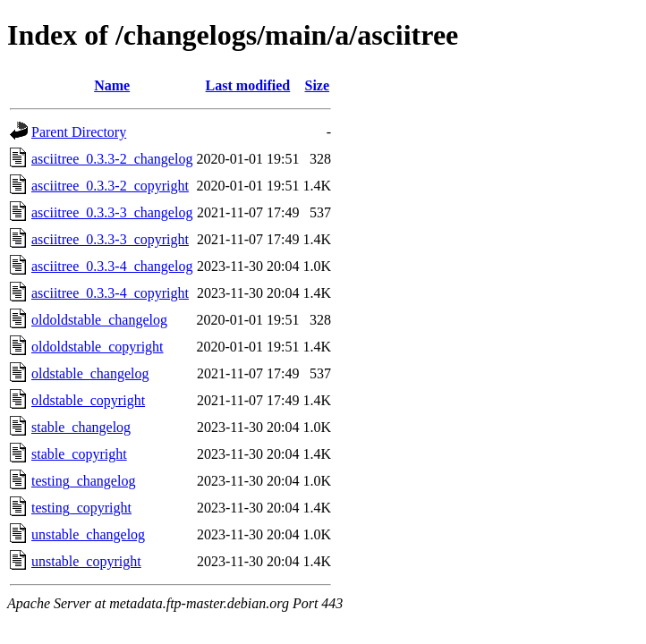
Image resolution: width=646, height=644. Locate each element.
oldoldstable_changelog (99, 320)
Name (112, 85)
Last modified (248, 85)
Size (317, 85)
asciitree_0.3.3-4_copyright (110, 293)
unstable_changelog (88, 534)
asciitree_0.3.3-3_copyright (110, 239)
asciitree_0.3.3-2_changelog (112, 159)
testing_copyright (81, 508)
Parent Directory (79, 132)
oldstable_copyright (88, 400)
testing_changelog (83, 481)
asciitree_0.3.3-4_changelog (112, 266)
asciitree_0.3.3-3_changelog (112, 212)
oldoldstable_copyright (98, 347)
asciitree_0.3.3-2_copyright (110, 186)
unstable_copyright (86, 561)
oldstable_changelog (90, 373)
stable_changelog (81, 427)
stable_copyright (79, 454)
